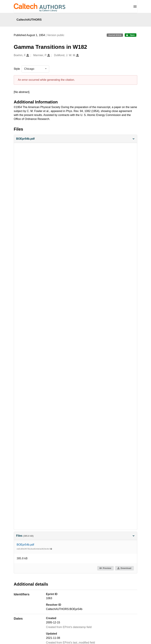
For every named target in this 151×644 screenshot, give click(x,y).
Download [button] (124, 568)
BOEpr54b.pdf (25, 545)
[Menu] (135, 7)
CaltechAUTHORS (29, 20)
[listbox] (35, 69)
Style (17, 69)
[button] (75, 139)
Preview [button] (105, 568)
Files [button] (75, 536)
